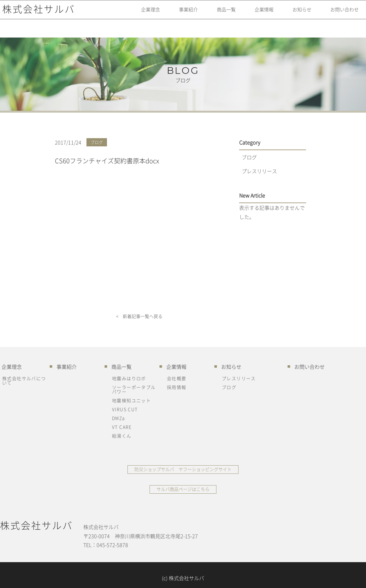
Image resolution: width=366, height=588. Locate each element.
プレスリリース (259, 171)
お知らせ (295, 14)
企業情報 (255, 14)
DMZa (119, 418)
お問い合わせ (341, 14)
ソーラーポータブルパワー (134, 389)
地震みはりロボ (129, 378)
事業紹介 (174, 14)
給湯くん (122, 436)
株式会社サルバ (36, 14)
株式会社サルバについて (24, 380)
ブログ (249, 157)
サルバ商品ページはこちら (183, 489)
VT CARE (122, 427)
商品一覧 (215, 14)
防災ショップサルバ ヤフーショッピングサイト (183, 469)
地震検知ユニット (131, 400)
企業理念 (134, 14)
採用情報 (177, 387)
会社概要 (177, 378)
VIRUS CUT (125, 409)
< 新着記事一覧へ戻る (139, 316)
